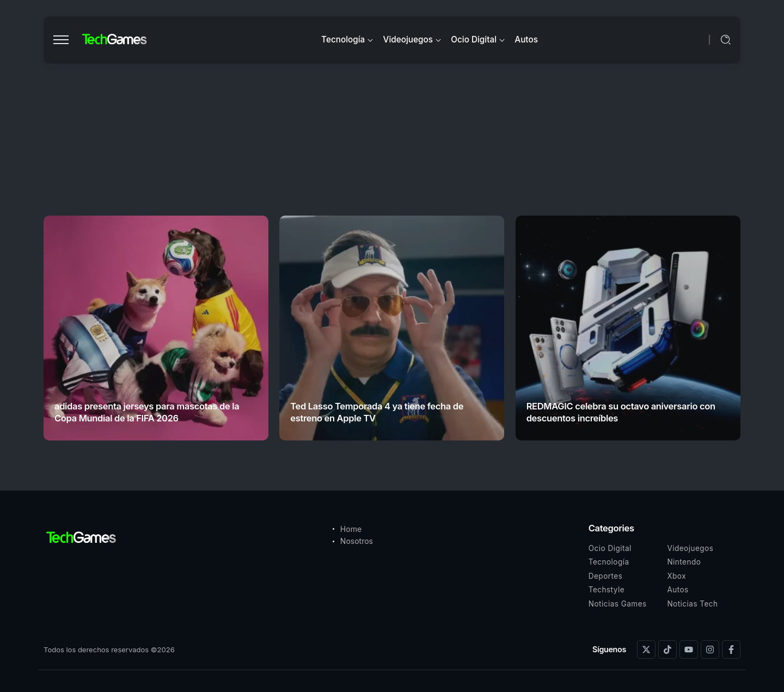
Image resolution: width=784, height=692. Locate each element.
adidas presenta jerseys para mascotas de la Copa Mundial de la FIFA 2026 (147, 412)
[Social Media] (646, 650)
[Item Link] (156, 328)
